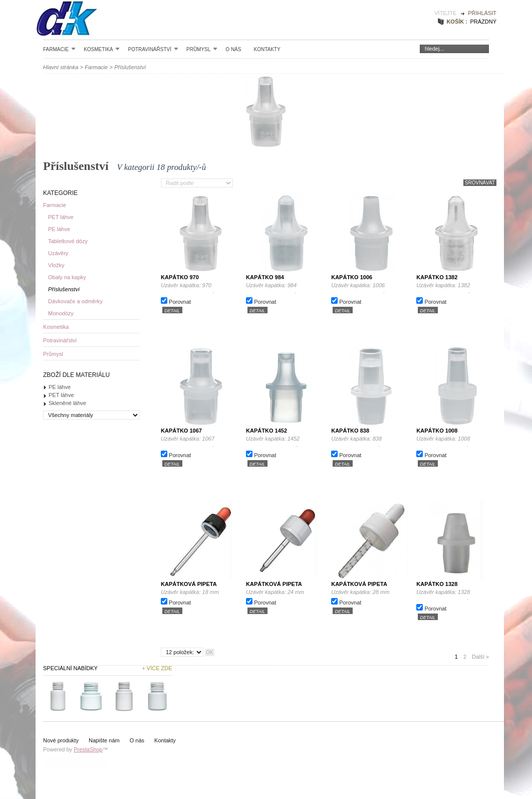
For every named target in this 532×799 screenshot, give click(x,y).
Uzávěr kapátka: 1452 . (285, 442)
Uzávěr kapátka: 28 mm (360, 592)
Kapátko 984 (265, 277)
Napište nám (104, 740)
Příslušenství (64, 289)
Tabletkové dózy (68, 241)
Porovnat (180, 302)
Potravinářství (153, 49)
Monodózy (61, 313)
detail (172, 310)
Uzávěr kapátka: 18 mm (190, 592)
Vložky (56, 265)
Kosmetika (102, 49)
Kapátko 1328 (437, 584)
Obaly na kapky (67, 277)
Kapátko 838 (350, 431)
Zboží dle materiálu (76, 375)
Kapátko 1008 (437, 431)
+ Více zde (157, 668)
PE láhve (59, 229)
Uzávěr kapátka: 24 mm (275, 592)
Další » (480, 657)
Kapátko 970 (180, 277)
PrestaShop (88, 749)
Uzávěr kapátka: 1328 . (455, 595)
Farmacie (59, 49)
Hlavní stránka (61, 67)
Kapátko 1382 (437, 277)
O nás (233, 49)
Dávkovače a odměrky (75, 301)
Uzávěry (58, 253)
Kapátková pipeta (189, 584)
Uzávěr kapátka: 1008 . (455, 442)
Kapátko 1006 (352, 277)
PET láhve (61, 217)
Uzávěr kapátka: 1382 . (455, 288)
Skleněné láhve (67, 403)
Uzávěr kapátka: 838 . (370, 442)
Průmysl (202, 49)
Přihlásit (482, 13)
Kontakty (267, 49)
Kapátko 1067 (181, 431)
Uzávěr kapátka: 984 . (285, 288)
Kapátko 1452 (267, 431)
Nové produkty (61, 740)
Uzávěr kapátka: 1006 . (370, 288)
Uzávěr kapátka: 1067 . (200, 442)
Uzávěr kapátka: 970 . (200, 288)
